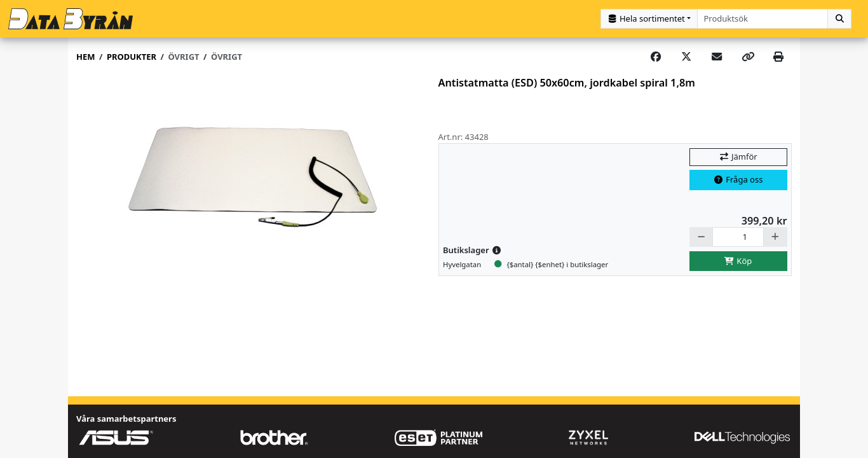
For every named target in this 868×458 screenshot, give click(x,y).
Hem (85, 57)
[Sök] (839, 19)
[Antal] (738, 237)
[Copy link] (748, 57)
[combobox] (763, 19)
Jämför (738, 156)
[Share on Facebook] (656, 57)
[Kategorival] (649, 19)
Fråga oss (738, 179)
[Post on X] (686, 57)
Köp (738, 261)
